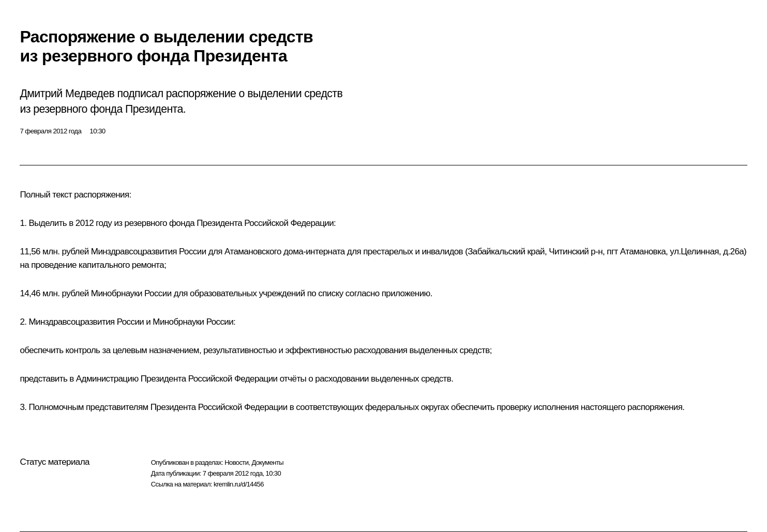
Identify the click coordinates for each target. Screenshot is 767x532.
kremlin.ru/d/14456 (239, 484)
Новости (236, 462)
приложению (406, 293)
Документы (267, 462)
